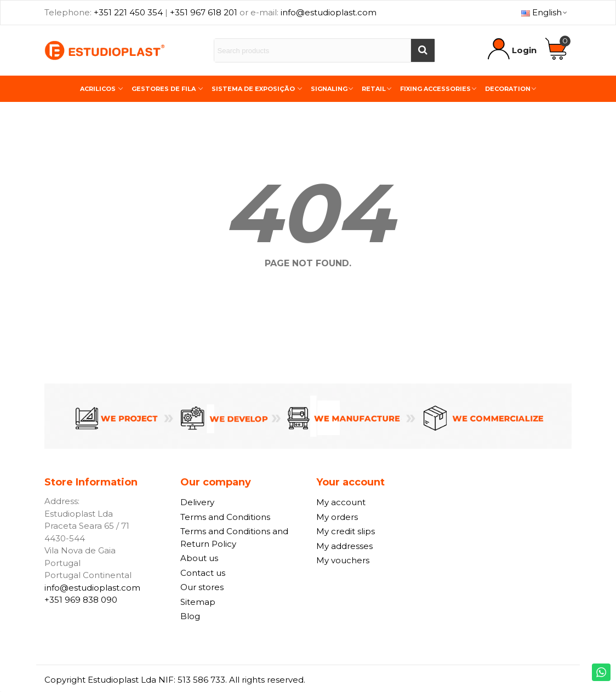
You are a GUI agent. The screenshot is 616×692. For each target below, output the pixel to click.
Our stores (202, 587)
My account (341, 502)
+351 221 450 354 (128, 12)
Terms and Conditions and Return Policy (234, 537)
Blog (190, 616)
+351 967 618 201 (204, 12)
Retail (374, 89)
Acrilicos (99, 89)
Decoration (508, 89)
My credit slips (346, 531)
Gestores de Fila (164, 89)
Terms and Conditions (225, 517)
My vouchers (343, 560)
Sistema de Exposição (254, 89)
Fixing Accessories (435, 89)
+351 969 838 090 (81, 600)
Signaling (329, 89)
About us (199, 558)
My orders (337, 517)
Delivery (197, 502)
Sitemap (198, 602)
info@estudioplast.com (329, 12)
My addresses (344, 546)
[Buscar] (423, 50)
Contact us (203, 573)
